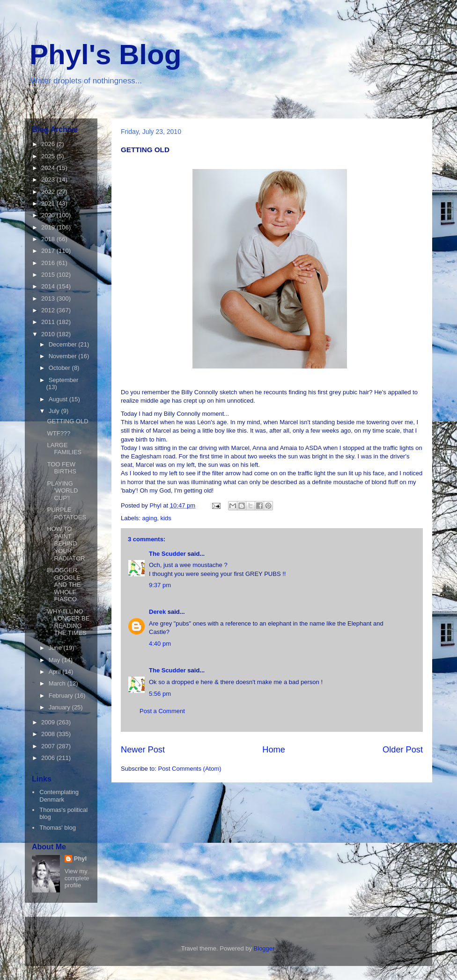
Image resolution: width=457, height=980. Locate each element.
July (55, 411)
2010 (49, 334)
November (64, 356)
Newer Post (143, 750)
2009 (49, 722)
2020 (49, 215)
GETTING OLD (67, 421)
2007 (49, 746)
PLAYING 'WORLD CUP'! (62, 491)
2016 (49, 263)
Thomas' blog (58, 828)
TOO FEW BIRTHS (61, 468)
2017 (49, 251)
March (58, 683)
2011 (49, 322)
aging (150, 518)
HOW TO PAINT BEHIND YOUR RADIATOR (66, 543)
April (56, 672)
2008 (49, 734)
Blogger (264, 948)
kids (166, 518)
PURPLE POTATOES (66, 513)
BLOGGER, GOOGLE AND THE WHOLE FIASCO (64, 585)
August (59, 399)
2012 (49, 310)
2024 (49, 168)
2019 (49, 227)
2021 (49, 203)
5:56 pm (160, 694)
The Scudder (167, 554)
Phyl (80, 858)
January (60, 707)
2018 (49, 239)
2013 (49, 298)
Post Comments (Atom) (190, 769)
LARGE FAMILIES (64, 449)
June (56, 648)
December (64, 344)
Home (274, 750)
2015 (49, 275)
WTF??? (59, 433)
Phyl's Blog (105, 55)
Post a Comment (162, 711)
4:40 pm (160, 644)
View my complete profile (77, 878)
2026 (49, 144)
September (64, 380)
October (60, 368)
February (62, 696)
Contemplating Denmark (59, 796)
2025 (49, 156)
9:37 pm (160, 585)
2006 (49, 758)
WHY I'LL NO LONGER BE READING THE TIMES (68, 622)
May (55, 660)
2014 (49, 286)
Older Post (403, 750)
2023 (49, 180)
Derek (157, 612)
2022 (49, 192)
